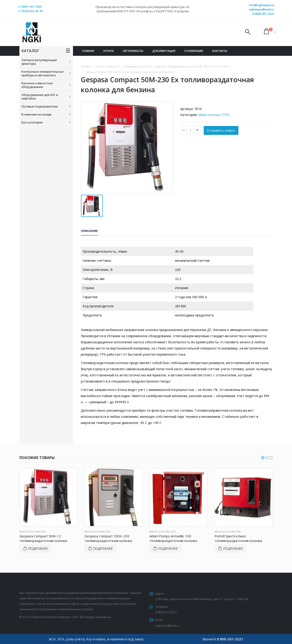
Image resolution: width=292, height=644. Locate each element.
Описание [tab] (89, 231)
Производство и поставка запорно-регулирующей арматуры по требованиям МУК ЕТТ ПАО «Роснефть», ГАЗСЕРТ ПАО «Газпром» (143, 9)
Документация (164, 51)
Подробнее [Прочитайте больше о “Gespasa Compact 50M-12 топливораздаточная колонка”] (38, 548)
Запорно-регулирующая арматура (39, 62)
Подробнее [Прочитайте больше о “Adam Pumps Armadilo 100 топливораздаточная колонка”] (168, 548)
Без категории (32, 122)
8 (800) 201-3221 (263, 14)
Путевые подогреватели (40, 106)
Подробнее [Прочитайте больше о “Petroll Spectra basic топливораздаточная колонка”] (233, 548)
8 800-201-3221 (230, 639)
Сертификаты (133, 51)
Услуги (108, 51)
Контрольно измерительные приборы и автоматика (43, 73)
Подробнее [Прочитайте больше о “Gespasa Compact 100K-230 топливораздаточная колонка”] (103, 548)
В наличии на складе (36, 114)
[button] (263, 458)
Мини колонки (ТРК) (214, 115)
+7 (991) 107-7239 (30, 7)
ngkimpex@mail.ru (262, 9)
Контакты (220, 51)
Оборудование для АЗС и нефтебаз (40, 97)
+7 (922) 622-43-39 (30, 11)
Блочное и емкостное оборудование (37, 85)
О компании (194, 51)
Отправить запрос (221, 130)
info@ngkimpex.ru (262, 5)
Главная (88, 51)
